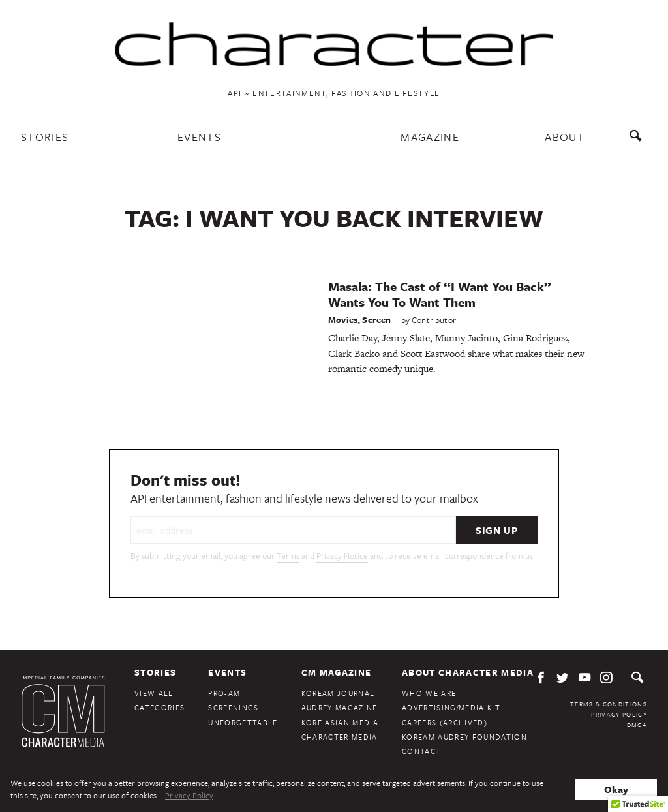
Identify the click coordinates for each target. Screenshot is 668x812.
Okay (616, 789)
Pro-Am (224, 693)
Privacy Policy (619, 714)
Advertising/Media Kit (451, 707)
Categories (159, 707)
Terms (288, 555)
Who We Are (429, 693)
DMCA (637, 725)
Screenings (233, 707)
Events (199, 137)
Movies (343, 320)
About (565, 137)
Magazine (430, 137)
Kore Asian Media (340, 722)
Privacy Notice (342, 555)
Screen (376, 320)
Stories (45, 137)
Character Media (340, 737)
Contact (421, 751)
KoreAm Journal (338, 693)
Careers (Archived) (445, 722)
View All (154, 693)
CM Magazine (337, 672)
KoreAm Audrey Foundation (464, 737)
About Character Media (468, 672)
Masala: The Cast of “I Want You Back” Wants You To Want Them (440, 294)
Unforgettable (243, 722)
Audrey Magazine (340, 707)
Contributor (434, 320)
